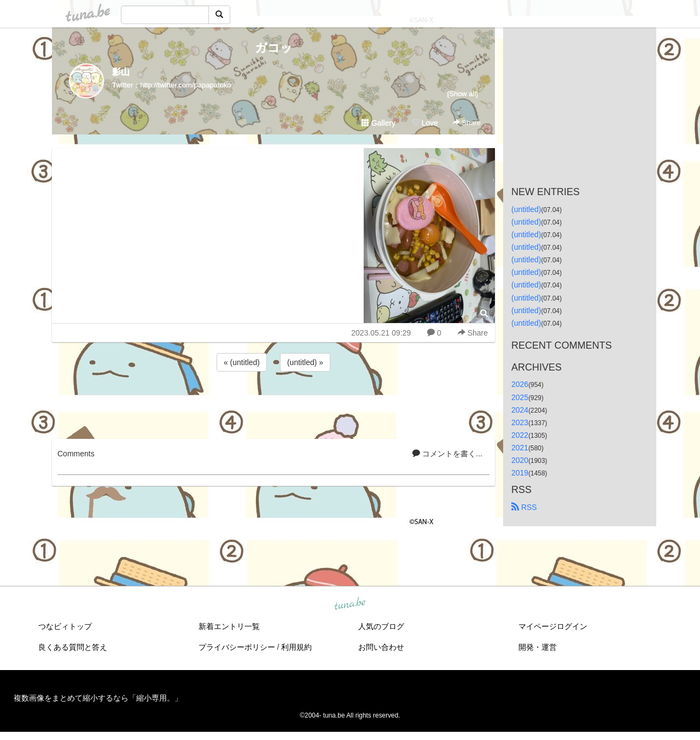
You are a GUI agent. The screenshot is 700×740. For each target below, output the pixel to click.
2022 (520, 435)
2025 (520, 397)
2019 (520, 473)
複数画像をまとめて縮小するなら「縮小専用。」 (98, 698)
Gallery (378, 123)
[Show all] (463, 94)
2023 (520, 422)
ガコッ (274, 48)
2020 (520, 460)
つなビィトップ (65, 626)
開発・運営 (538, 647)
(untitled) (526, 209)
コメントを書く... (447, 454)
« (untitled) (242, 362)
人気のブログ (381, 626)
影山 (121, 72)
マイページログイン (553, 626)
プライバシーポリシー (237, 647)
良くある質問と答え (73, 647)
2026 (520, 384)
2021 (520, 448)
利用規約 (296, 647)
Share (467, 123)
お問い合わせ (381, 647)
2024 (520, 410)
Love (425, 123)
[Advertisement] (273, 403)
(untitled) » (305, 362)
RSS (524, 507)
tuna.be (349, 604)
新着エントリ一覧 (229, 626)
